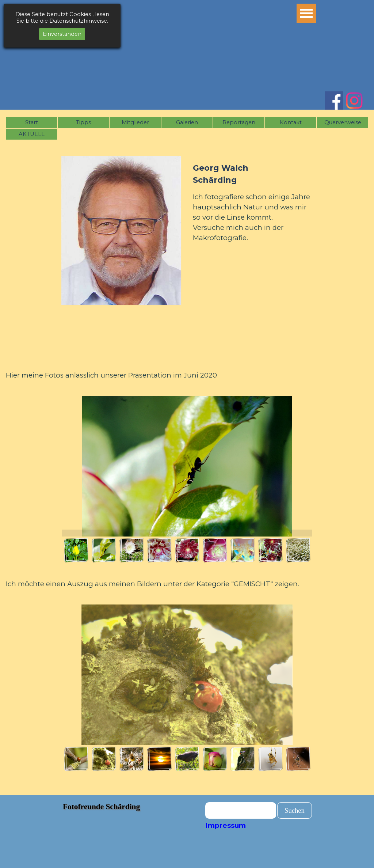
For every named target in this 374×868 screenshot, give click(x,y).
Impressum (226, 825)
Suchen (295, 810)
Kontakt (291, 122)
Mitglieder (135, 122)
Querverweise (343, 122)
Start (32, 122)
